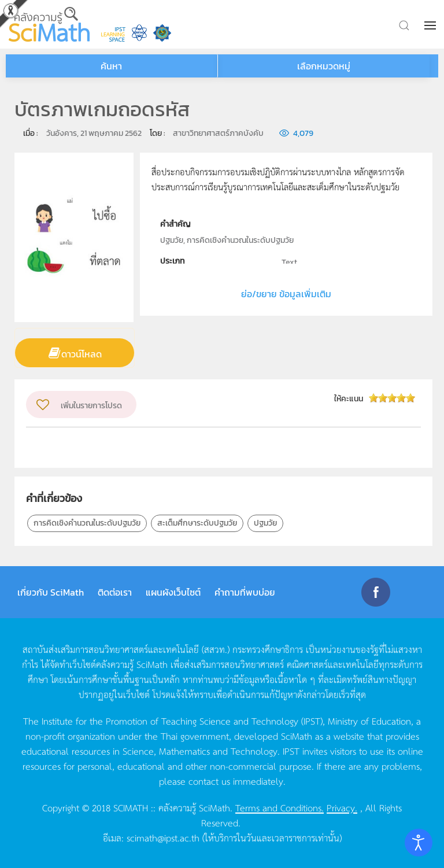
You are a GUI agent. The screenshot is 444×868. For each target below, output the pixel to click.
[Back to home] (49, 24)
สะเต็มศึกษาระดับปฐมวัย (197, 523)
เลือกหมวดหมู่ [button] (324, 66)
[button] (431, 25)
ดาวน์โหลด (82, 354)
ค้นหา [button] (111, 66)
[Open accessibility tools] (419, 843)
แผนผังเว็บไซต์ (173, 592)
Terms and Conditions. (280, 807)
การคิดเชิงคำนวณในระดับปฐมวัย (87, 523)
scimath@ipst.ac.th (163, 837)
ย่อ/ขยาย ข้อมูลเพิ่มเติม (286, 294)
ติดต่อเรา (115, 592)
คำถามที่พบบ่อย (245, 592)
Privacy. (342, 807)
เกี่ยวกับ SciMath (51, 592)
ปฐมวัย (265, 523)
